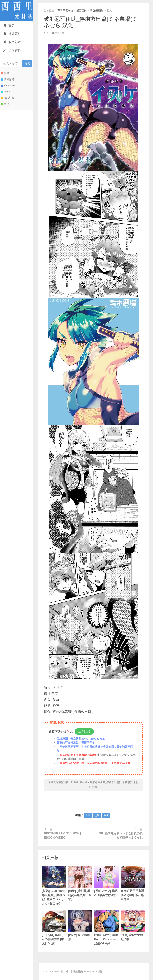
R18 (88, 815)
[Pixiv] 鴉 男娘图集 (80, 925)
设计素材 (12, 34)
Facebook (8, 86)
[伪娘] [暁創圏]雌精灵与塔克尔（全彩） (80, 883)
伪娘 (97, 815)
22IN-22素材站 (17, 11)
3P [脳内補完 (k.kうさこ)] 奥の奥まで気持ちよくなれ (121, 835)
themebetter (91, 972)
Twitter (6, 92)
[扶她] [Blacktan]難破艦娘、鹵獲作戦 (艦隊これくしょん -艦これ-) (54, 885)
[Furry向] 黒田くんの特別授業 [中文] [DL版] (54, 927)
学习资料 (12, 50)
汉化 (106, 815)
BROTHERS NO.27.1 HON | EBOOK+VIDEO (62, 835)
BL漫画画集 (97, 10)
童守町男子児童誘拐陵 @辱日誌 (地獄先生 (133, 883)
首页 (9, 25)
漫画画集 (82, 10)
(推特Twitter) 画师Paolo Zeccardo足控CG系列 (106, 927)
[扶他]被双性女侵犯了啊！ (133, 925)
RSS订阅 (8, 98)
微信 (5, 104)
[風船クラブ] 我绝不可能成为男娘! (106, 881)
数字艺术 (12, 42)
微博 (5, 73)
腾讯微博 (7, 80)
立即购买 (84, 731)
